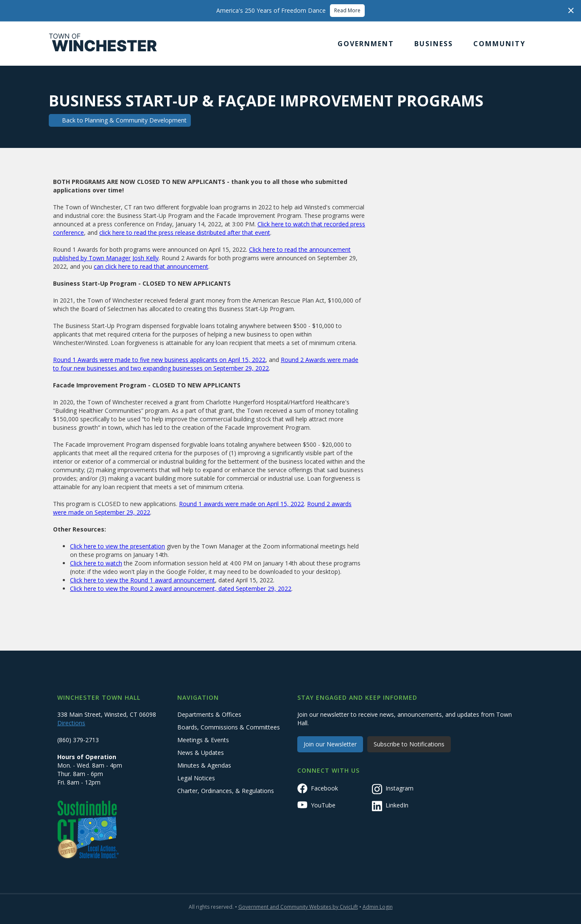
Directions (71, 723)
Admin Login (378, 907)
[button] (366, 44)
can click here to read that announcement (151, 266)
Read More (347, 10)
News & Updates (201, 753)
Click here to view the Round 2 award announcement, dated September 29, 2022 (181, 589)
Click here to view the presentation (117, 546)
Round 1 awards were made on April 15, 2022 (242, 504)
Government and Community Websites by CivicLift (298, 907)
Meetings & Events (203, 740)
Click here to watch (96, 563)
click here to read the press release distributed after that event (185, 232)
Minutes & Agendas (204, 765)
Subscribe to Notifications (409, 744)
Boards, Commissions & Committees (229, 727)
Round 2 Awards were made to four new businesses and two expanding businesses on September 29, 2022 (206, 364)
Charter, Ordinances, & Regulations (226, 791)
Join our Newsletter (330, 744)
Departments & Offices (209, 714)
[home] (103, 44)
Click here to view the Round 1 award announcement (142, 580)
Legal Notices (196, 778)
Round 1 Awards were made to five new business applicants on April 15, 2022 (159, 360)
